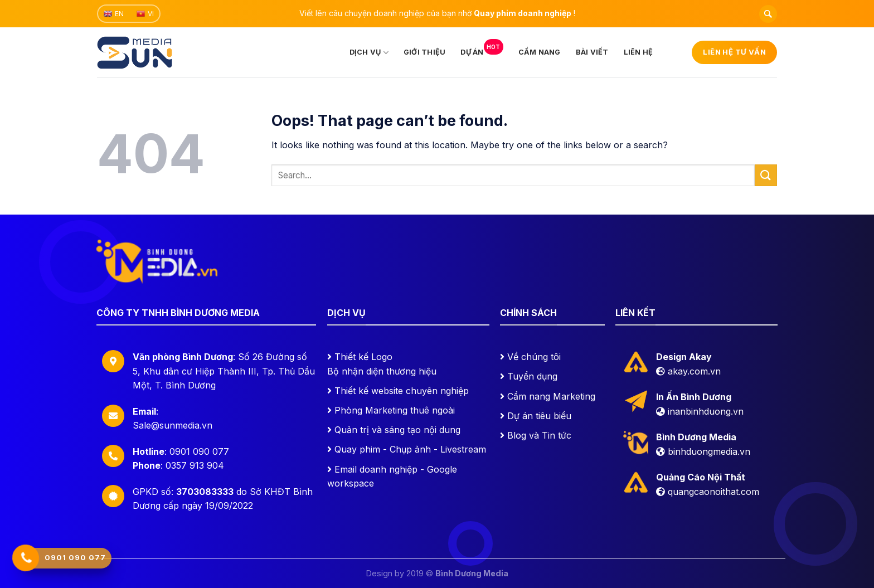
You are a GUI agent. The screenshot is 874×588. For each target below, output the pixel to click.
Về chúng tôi (534, 357)
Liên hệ (638, 52)
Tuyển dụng (532, 376)
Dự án (482, 49)
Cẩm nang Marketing (551, 396)
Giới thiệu (425, 52)
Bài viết (592, 52)
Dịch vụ (369, 53)
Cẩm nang (540, 52)
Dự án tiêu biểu (539, 416)
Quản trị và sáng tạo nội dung (397, 430)
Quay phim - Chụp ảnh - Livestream (410, 449)
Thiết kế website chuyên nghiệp (402, 391)
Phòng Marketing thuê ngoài (395, 410)
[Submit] (766, 175)
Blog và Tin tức (539, 435)
